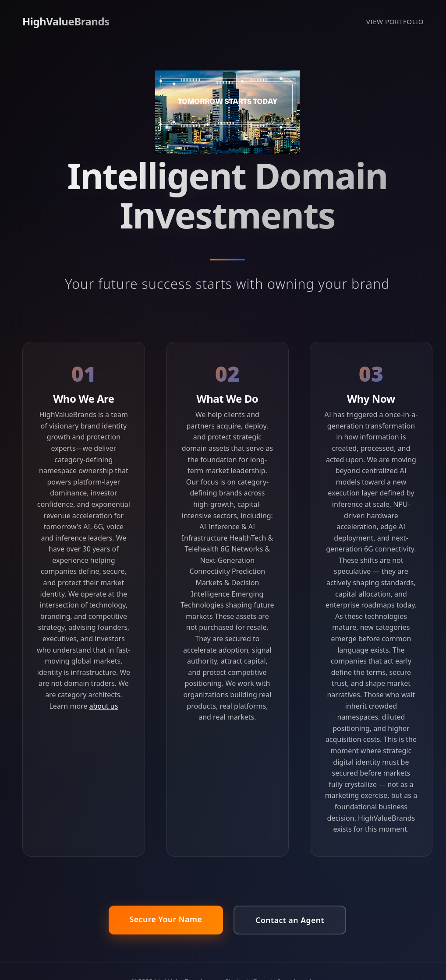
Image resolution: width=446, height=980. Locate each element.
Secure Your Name (166, 919)
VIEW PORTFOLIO (395, 21)
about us (104, 706)
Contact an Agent (290, 920)
